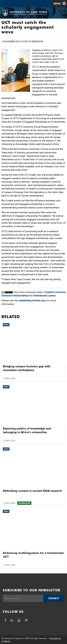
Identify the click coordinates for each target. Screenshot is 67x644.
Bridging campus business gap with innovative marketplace (27, 368)
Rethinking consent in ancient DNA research (32, 491)
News (6, 325)
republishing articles (29, 300)
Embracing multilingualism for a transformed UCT (33, 555)
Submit (54, 598)
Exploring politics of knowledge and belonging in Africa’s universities (27, 430)
